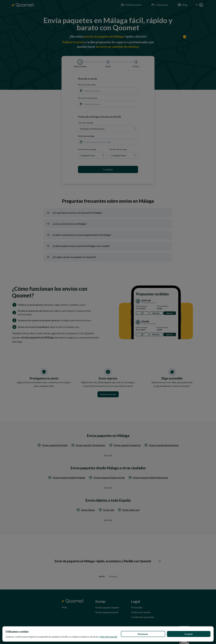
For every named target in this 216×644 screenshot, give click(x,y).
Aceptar (189, 634)
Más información (109, 637)
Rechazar (143, 634)
